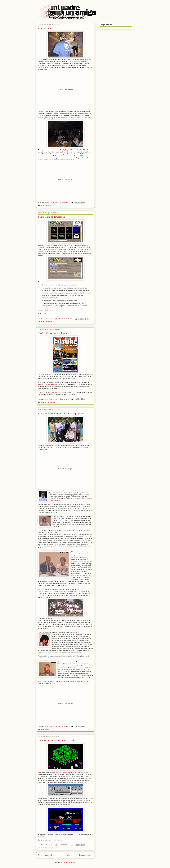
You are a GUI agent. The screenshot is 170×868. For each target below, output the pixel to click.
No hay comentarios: (66, 319)
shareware (53, 402)
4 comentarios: (64, 845)
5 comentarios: (64, 726)
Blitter (87, 672)
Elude (72, 150)
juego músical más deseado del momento (51, 384)
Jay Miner (41, 589)
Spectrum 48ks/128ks (62, 772)
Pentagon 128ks (75, 772)
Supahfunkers (66, 65)
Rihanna (84, 154)
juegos (47, 402)
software (55, 848)
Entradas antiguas (86, 855)
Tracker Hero (54, 392)
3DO (89, 530)
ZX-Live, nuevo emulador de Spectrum (57, 740)
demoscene (48, 205)
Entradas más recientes (47, 855)
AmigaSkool (56, 247)
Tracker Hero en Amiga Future (53, 333)
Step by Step (64, 150)
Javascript (57, 253)
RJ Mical (76, 632)
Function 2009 (45, 29)
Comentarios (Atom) (70, 862)
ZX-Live (40, 772)
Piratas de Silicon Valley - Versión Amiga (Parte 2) (62, 413)
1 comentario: (65, 399)
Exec (72, 638)
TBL (62, 156)
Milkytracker (81, 113)
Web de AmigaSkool (44, 310)
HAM (50, 67)
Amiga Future (42, 375)
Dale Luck (51, 505)
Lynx (84, 530)
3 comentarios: (64, 202)
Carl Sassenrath (68, 491)
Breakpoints (66, 152)
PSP (81, 156)
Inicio (68, 855)
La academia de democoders (52, 217)
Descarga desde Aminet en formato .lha (50, 840)
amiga (47, 729)
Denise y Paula (86, 678)
